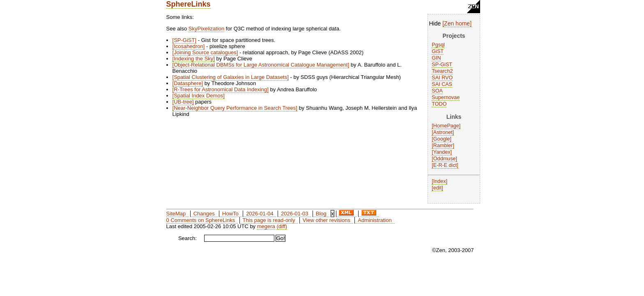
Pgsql (438, 45)
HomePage (446, 126)
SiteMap (176, 214)
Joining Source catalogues (205, 52)
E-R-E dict (445, 165)
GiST (438, 51)
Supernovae (446, 97)
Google (442, 139)
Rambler (443, 146)
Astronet (443, 132)
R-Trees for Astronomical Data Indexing (220, 89)
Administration (375, 220)
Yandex (442, 152)
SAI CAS (442, 84)
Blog (321, 214)
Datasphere (187, 83)
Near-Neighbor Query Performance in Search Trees (235, 108)
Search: (187, 238)
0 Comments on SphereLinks (201, 220)
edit (437, 188)
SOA (437, 91)
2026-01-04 (260, 214)
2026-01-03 (295, 214)
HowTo (230, 214)
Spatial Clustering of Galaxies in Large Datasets (230, 77)
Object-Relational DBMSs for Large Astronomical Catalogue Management (261, 65)
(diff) (282, 226)
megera (266, 226)
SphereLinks (189, 4)
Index (440, 181)
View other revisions (327, 220)
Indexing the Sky (193, 59)
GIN (436, 58)
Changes (204, 214)
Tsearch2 (442, 71)
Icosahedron (189, 46)
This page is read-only (269, 220)
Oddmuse (445, 159)
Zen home (457, 23)
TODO (439, 104)
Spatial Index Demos (198, 96)
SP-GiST (442, 65)
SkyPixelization (206, 29)
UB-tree (183, 102)
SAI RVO (442, 78)
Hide (435, 23)
